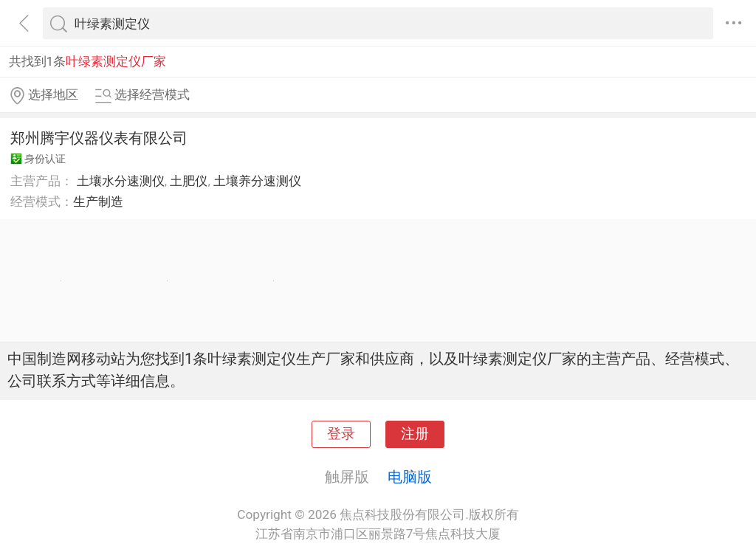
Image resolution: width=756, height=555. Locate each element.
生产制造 (98, 201)
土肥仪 (189, 181)
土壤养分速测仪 (257, 181)
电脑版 (410, 477)
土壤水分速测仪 (121, 181)
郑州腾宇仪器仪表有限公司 (99, 138)
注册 (415, 434)
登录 (341, 434)
